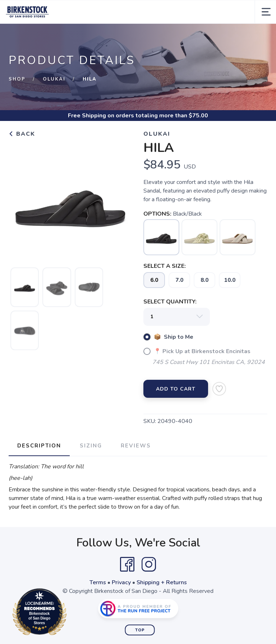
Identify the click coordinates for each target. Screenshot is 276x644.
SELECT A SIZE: (165, 266)
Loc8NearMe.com (71, 613)
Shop (17, 79)
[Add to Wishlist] (219, 389)
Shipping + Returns (162, 582)
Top (140, 630)
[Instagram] (149, 564)
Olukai (54, 79)
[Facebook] (127, 564)
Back (22, 134)
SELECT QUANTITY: (170, 302)
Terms (98, 582)
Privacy (121, 582)
